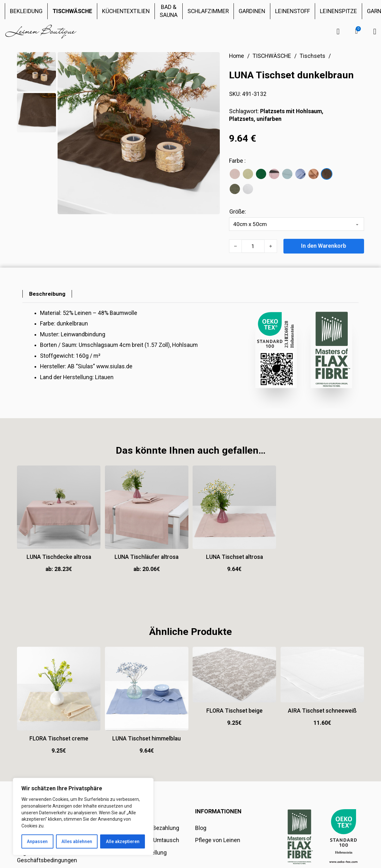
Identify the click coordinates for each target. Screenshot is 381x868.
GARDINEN (252, 11)
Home (237, 56)
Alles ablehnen (77, 841)
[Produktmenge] (253, 246)
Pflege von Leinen (218, 841)
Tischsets (313, 56)
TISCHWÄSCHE (72, 11)
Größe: (238, 212)
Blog (201, 828)
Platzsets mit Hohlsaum (291, 111)
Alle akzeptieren (123, 841)
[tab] (47, 294)
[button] (356, 31)
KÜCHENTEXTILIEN (126, 11)
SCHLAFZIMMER (208, 11)
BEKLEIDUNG (26, 11)
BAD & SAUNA (169, 11)
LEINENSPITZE (338, 11)
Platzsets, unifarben (255, 119)
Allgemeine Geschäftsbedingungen (47, 857)
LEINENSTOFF (293, 11)
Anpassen (37, 841)
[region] (83, 817)
